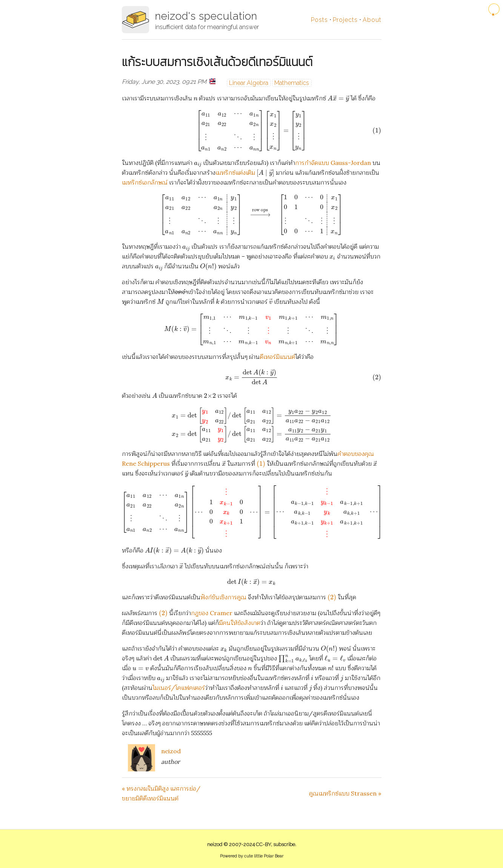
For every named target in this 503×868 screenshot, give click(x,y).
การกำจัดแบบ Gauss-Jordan (333, 163)
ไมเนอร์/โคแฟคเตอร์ (179, 688)
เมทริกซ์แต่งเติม (235, 172)
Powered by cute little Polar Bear (252, 856)
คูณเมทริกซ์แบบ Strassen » (345, 793)
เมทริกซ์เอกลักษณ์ (145, 182)
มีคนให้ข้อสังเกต (240, 623)
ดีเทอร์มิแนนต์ (277, 357)
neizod (171, 751)
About (372, 20)
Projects (345, 20)
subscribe (284, 844)
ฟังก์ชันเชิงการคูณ (223, 597)
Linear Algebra (249, 83)
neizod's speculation (206, 16)
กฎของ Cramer (212, 613)
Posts (319, 20)
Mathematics (292, 83)
